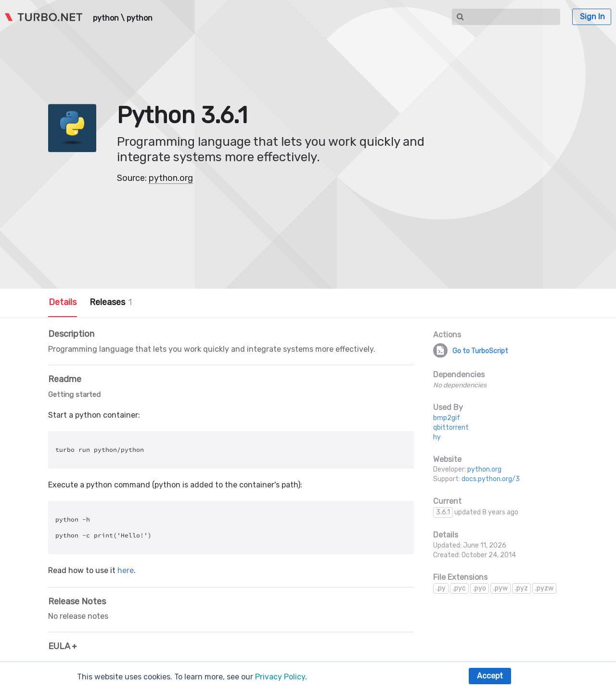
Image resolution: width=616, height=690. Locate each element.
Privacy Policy (280, 677)
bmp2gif (447, 418)
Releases (111, 302)
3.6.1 (443, 512)
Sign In (592, 17)
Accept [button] (490, 676)
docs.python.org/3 (491, 479)
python (106, 18)
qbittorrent (451, 428)
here (126, 570)
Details (63, 302)
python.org (171, 178)
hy (437, 437)
